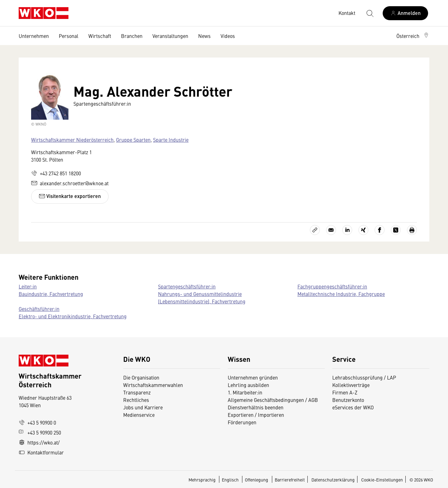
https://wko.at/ (39, 442)
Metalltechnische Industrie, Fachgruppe (341, 294)
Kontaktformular (41, 452)
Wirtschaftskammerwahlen (153, 385)
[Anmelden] (405, 13)
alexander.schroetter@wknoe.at (70, 183)
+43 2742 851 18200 (56, 173)
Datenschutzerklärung (333, 480)
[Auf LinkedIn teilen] (347, 230)
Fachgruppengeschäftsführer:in (332, 286)
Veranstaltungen (170, 36)
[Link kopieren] (315, 230)
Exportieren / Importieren (256, 415)
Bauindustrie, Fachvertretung (51, 294)
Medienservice (139, 415)
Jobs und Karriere (143, 407)
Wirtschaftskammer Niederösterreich (72, 140)
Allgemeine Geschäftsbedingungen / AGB (273, 400)
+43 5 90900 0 (37, 422)
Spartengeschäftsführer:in (187, 286)
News (204, 36)
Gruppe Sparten (133, 140)
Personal (69, 36)
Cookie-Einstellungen (382, 480)
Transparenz (137, 392)
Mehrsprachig (203, 480)
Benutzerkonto (348, 400)
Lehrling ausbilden (248, 385)
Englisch (231, 480)
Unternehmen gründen (253, 377)
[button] (413, 36)
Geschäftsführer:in (39, 309)
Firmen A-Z (345, 392)
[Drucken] (412, 230)
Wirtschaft (100, 36)
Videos (228, 36)
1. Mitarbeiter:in (245, 392)
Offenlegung (257, 480)
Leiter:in (28, 286)
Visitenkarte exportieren (70, 196)
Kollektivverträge (351, 385)
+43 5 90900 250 (40, 432)
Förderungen (242, 422)
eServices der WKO (353, 407)
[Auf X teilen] (396, 230)
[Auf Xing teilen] (363, 230)
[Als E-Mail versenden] (331, 230)
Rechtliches (136, 400)
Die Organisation (141, 377)
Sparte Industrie (171, 140)
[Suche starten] (370, 13)
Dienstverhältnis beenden (256, 407)
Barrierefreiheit (290, 480)
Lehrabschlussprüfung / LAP (364, 377)
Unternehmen (34, 36)
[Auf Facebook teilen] (380, 230)
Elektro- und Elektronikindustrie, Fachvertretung (73, 316)
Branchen (132, 36)
